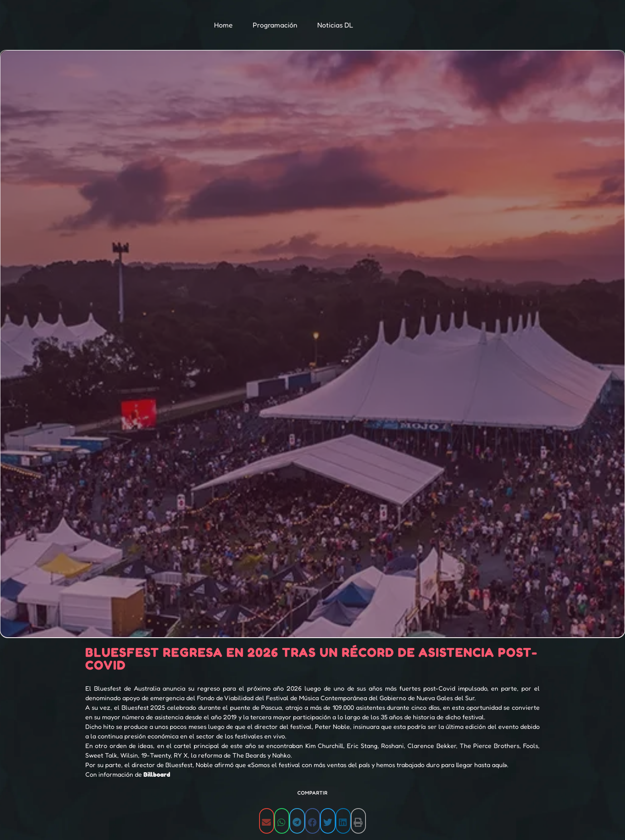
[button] (267, 821)
